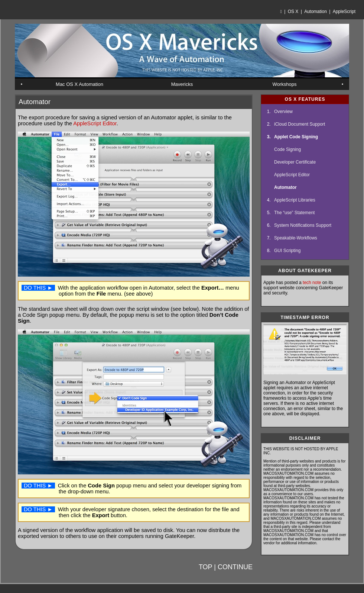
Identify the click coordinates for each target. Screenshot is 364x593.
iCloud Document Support (300, 124)
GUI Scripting (287, 251)
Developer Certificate (295, 162)
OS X (293, 12)
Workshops (285, 84)
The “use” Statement (294, 213)
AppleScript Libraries (295, 200)
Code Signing (287, 149)
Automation (316, 12)
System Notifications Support (303, 225)
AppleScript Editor (95, 123)
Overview (283, 112)
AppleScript (344, 12)
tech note (312, 283)
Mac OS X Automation (79, 84)
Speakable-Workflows (296, 238)
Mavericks (182, 84)
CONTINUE (235, 567)
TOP (205, 567)
